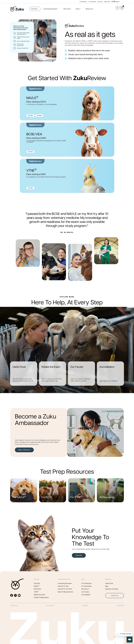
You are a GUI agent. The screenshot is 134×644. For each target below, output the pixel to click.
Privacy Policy (50, 605)
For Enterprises (83, 2)
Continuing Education (50, 9)
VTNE (36, 592)
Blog (107, 586)
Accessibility (120, 605)
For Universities (92, 2)
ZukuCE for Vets (63, 586)
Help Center (107, 2)
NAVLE (37, 586)
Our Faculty (85, 592)
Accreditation (86, 595)
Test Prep (34, 9)
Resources (89, 9)
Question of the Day (112, 589)
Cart (122, 7)
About (78, 9)
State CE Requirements (65, 592)
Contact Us (100, 2)
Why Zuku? (67, 9)
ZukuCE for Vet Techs (65, 589)
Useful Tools (109, 583)
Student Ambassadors (41, 597)
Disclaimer (85, 605)
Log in (118, 8)
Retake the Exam (39, 595)
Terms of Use (14, 605)
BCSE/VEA (37, 589)
